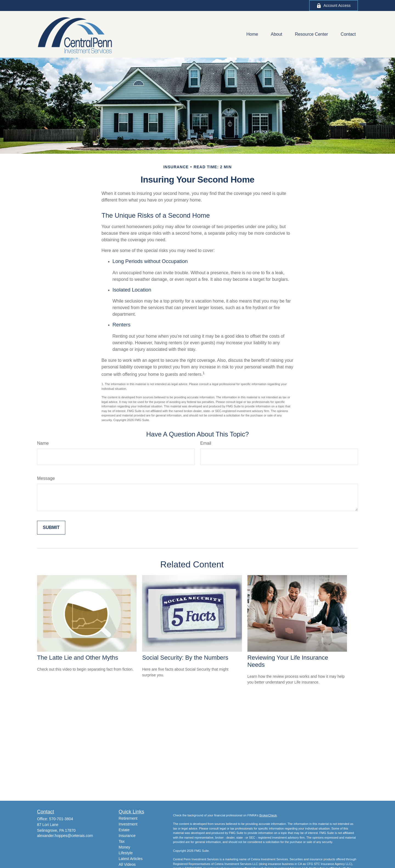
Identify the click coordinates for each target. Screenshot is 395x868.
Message (46, 478)
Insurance (127, 836)
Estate (124, 830)
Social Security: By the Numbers (185, 658)
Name (43, 443)
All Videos (127, 864)
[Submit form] (51, 528)
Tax (122, 841)
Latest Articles (131, 859)
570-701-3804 (61, 819)
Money (125, 847)
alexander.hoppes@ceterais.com (65, 836)
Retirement (128, 818)
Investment (128, 824)
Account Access (334, 6)
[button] (252, 34)
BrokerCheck (268, 815)
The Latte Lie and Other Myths (78, 658)
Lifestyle (126, 853)
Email (206, 443)
